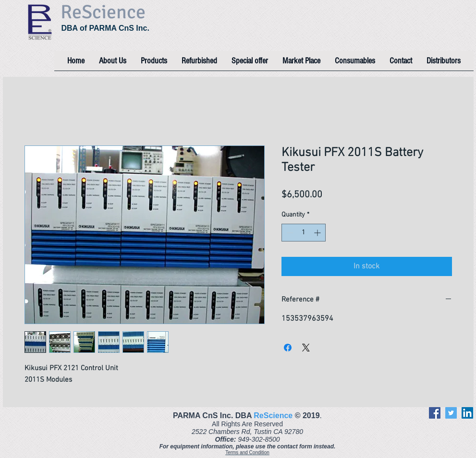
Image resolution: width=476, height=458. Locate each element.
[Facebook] (435, 413)
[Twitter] (451, 413)
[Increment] (318, 233)
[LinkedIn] (467, 413)
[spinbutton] (304, 233)
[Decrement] (289, 233)
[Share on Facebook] (288, 348)
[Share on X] (306, 348)
